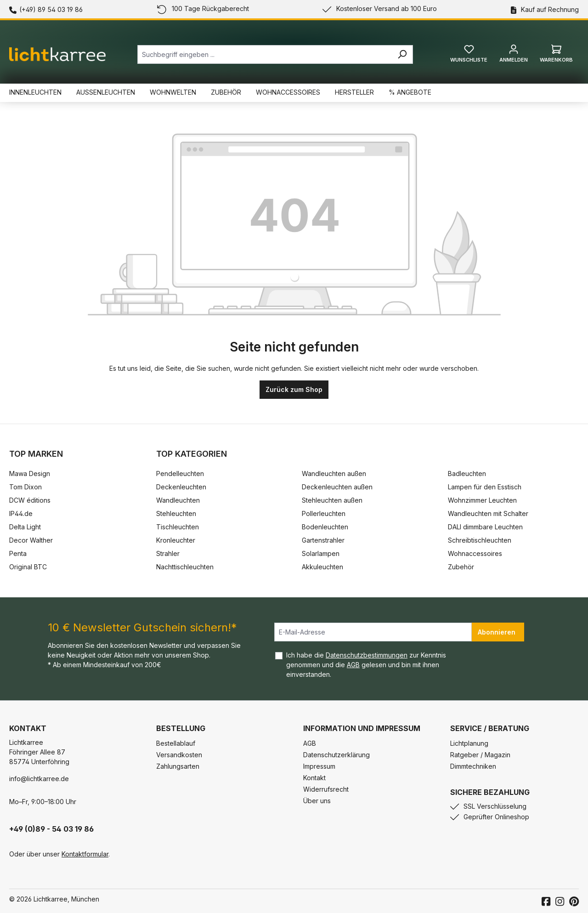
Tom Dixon (25, 487)
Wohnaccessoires (475, 553)
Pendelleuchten (180, 474)
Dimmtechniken (473, 766)
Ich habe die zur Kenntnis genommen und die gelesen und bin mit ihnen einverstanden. (366, 665)
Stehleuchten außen (332, 500)
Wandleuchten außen (334, 474)
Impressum (319, 766)
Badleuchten (467, 474)
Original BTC (28, 567)
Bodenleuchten (325, 527)
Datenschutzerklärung (336, 755)
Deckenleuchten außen (337, 487)
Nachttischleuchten (185, 567)
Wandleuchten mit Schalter (488, 513)
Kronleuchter (176, 540)
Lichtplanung (469, 743)
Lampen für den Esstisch (485, 487)
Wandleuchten (178, 500)
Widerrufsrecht (326, 789)
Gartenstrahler (323, 540)
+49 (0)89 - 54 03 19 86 (51, 829)
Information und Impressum (362, 728)
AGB (353, 665)
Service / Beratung (490, 728)
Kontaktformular (85, 854)
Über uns (317, 801)
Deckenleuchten (181, 487)
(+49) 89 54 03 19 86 (51, 9)
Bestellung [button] (181, 728)
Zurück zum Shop (294, 389)
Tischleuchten (178, 527)
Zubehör (461, 567)
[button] (367, 719)
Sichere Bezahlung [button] (490, 792)
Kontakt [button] (28, 728)
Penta (18, 553)
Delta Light (25, 527)
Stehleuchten (176, 513)
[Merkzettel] (469, 56)
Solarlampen (321, 553)
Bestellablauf (176, 743)
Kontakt (314, 778)
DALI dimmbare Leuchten (485, 527)
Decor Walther (31, 540)
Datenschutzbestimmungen (367, 655)
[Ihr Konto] (514, 56)
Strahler (168, 553)
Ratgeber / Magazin (480, 755)
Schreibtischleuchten (480, 540)
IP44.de (21, 513)
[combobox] (265, 54)
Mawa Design (30, 474)
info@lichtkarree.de (39, 779)
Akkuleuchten (322, 567)
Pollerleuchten (324, 513)
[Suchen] (402, 54)
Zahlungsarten (178, 766)
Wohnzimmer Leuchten (482, 500)
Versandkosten (179, 755)
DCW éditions (30, 500)
